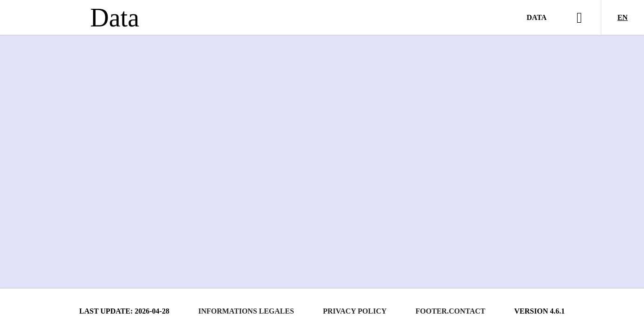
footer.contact (451, 311)
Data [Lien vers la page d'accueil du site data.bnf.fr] (115, 18)
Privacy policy (355, 311)
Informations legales (246, 311)
